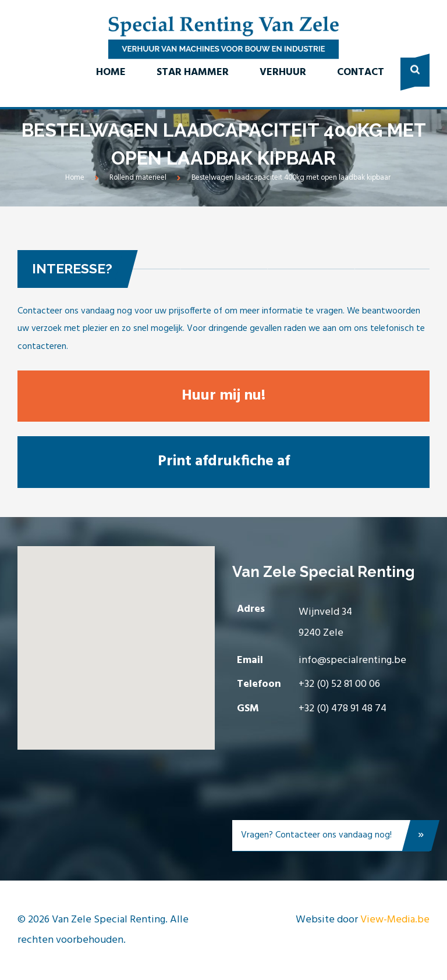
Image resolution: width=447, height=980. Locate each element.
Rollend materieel (138, 178)
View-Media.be (395, 920)
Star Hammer (193, 72)
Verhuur (283, 72)
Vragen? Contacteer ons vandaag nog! (335, 838)
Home (111, 72)
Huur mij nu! (223, 396)
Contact (361, 72)
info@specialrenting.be (352, 660)
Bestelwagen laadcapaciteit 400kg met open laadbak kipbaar (291, 178)
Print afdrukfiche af (224, 462)
